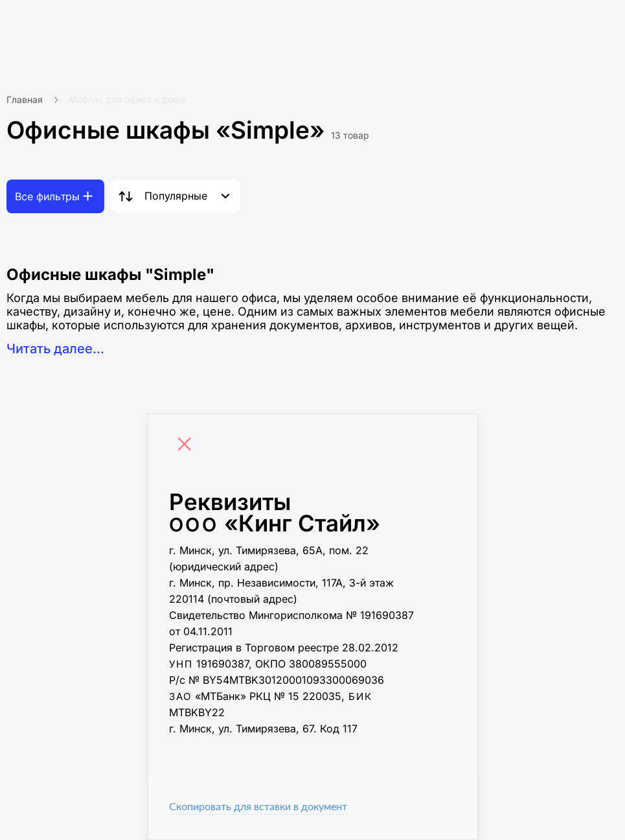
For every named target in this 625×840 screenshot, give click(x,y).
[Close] (188, 446)
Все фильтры (47, 196)
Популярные (176, 196)
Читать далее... (55, 349)
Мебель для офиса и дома (127, 99)
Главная (25, 99)
